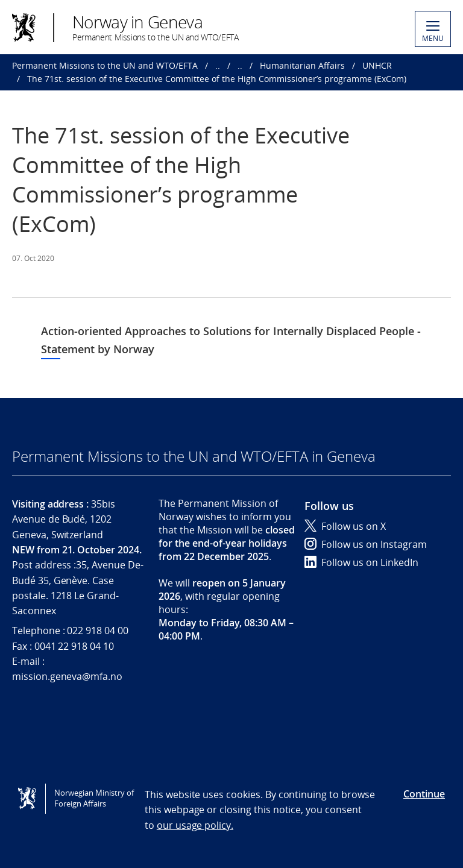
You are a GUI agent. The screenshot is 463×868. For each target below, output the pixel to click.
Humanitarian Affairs (302, 65)
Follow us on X (345, 526)
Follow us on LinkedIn (361, 562)
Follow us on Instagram (366, 544)
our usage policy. (195, 825)
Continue (424, 794)
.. (218, 65)
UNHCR (377, 65)
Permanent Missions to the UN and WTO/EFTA (105, 65)
